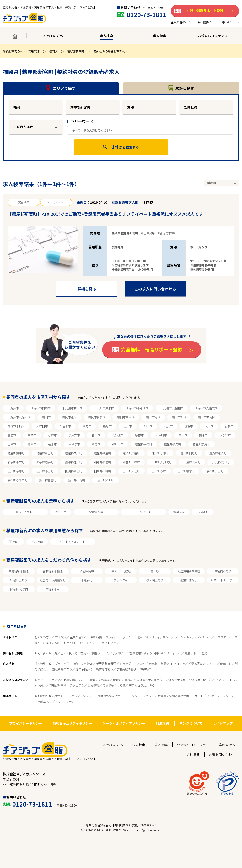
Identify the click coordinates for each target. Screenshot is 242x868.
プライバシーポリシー (120, 637)
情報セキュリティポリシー (154, 637)
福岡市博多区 (97, 417)
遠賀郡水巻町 (160, 453)
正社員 (13, 541)
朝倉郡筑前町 (103, 462)
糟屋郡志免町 (201, 444)
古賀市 (183, 435)
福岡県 (53, 51)
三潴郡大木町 (192, 462)
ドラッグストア (25, 512)
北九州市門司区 (41, 408)
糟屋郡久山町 (74, 453)
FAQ (152, 685)
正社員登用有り (62, 669)
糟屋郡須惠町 (16, 453)
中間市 (32, 435)
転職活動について (75, 680)
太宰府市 (161, 435)
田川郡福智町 (186, 471)
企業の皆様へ (78, 637)
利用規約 (69, 643)
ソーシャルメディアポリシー (193, 637)
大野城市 (118, 435)
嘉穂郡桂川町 (74, 462)
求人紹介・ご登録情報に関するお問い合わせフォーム (147, 653)
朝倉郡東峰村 (131, 462)
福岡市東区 (69, 417)
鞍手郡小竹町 (16, 462)
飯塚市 (107, 426)
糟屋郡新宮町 (76, 51)
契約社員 (191, 107)
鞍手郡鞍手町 (45, 462)
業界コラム (77, 685)
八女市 (168, 426)
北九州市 (13, 408)
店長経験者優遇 (53, 571)
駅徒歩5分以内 (19, 589)
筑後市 (189, 426)
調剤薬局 (179, 512)
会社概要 (96, 637)
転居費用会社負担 (189, 571)
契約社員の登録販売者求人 (111, 51)
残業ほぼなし (189, 580)
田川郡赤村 (159, 471)
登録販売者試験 (176, 680)
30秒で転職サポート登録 (205, 11)
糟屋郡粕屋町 (103, 453)
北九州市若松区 (72, 408)
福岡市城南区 (207, 417)
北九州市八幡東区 (206, 408)
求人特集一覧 (43, 664)
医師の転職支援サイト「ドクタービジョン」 (126, 696)
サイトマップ (110, 643)
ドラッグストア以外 (132, 664)
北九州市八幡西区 (19, 417)
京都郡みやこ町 (17, 480)
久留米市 (65, 426)
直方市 (87, 426)
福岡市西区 (179, 417)
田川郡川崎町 (103, 471)
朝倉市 (52, 444)
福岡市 (46, 417)
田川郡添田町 (45, 471)
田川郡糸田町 (74, 471)
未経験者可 (53, 589)
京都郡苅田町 (215, 471)
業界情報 (93, 685)
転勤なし (226, 664)
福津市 (203, 435)
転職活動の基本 (100, 680)
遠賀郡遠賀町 (218, 453)
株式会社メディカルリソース (56, 701)
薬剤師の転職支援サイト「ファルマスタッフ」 (64, 696)
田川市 (128, 426)
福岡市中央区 (126, 417)
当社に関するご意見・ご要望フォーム (85, 653)
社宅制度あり (19, 580)
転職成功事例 (58, 685)
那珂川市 (118, 444)
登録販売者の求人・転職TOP (21, 51)
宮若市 (12, 444)
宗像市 (139, 435)
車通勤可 (87, 580)
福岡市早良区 (16, 426)
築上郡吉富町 (48, 480)
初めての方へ (43, 637)
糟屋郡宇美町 (144, 444)
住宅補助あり (223, 571)
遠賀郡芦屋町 (131, 453)
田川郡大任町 (131, 471)
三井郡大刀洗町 (162, 462)
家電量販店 (96, 512)
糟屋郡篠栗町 (173, 444)
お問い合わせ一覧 (46, 653)
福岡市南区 (153, 417)
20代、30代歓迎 (121, 571)
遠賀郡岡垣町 (189, 453)
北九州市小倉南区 (172, 408)
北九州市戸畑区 (104, 408)
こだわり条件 (23, 127)
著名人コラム (137, 685)
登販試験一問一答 (200, 680)
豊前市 (12, 435)
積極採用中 (87, 571)
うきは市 (225, 435)
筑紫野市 (74, 435)
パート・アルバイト (73, 541)
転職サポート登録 (196, 653)
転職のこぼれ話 (123, 680)
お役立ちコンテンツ (47, 680)
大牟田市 (42, 426)
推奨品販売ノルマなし (203, 664)
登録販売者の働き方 (149, 680)
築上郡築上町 (105, 480)
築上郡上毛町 (77, 480)
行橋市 (229, 426)
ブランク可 (121, 580)
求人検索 (61, 637)
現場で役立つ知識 (114, 685)
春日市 (96, 435)
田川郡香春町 (16, 471)
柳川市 (148, 426)
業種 (130, 107)
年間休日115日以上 (223, 580)
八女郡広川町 (221, 462)
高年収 (155, 571)
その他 (203, 512)
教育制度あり (155, 580)
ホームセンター (143, 512)
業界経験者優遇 (19, 571)
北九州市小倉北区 (137, 408)
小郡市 (52, 435)
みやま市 (74, 444)
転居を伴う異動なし (53, 580)
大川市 (209, 426)
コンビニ (61, 512)
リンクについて (88, 643)
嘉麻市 (32, 444)
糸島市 (96, 444)
